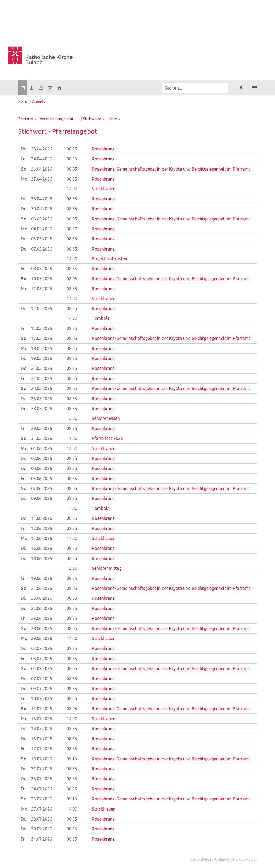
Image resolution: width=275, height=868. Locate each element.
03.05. (42, 219)
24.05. (42, 388)
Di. (23, 199)
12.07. (42, 709)
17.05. (42, 338)
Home (23, 101)
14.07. (42, 729)
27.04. (42, 179)
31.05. (42, 438)
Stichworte (92, 119)
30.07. (42, 829)
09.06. (42, 498)
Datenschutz (200, 860)
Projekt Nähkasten (110, 259)
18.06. (42, 558)
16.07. (42, 739)
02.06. (42, 458)
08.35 (72, 149)
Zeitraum (26, 119)
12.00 (72, 418)
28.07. (42, 819)
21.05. (42, 368)
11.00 (72, 438)
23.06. (42, 598)
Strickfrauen (104, 189)
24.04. (42, 159)
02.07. (42, 648)
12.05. (42, 308)
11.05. (42, 289)
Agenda (39, 101)
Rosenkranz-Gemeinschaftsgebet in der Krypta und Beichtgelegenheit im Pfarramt (171, 169)
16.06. (42, 548)
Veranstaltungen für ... (58, 119)
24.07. (42, 789)
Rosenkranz (103, 149)
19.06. (42, 578)
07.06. (42, 488)
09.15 (72, 759)
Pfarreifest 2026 (107, 438)
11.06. (42, 518)
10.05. (42, 279)
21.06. (42, 588)
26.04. (42, 169)
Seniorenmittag (107, 568)
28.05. (42, 409)
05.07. (42, 668)
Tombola (101, 318)
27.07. (42, 809)
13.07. (42, 719)
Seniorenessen (106, 418)
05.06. (42, 479)
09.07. (42, 689)
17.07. (42, 749)
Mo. (25, 179)
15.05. (42, 328)
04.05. (42, 229)
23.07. (42, 779)
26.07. (42, 799)
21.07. (42, 769)
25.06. (42, 608)
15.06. (42, 538)
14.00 (72, 189)
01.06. (42, 448)
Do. (24, 149)
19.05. (42, 358)
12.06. (42, 528)
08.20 (72, 229)
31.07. (42, 839)
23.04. (42, 149)
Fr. (23, 159)
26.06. (42, 618)
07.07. (42, 679)
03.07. (42, 659)
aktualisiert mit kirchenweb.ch (234, 860)
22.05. (42, 378)
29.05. (42, 428)
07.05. (42, 249)
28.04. (42, 199)
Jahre (112, 119)
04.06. (42, 468)
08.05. (42, 269)
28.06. (42, 628)
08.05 (72, 169)
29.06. (42, 638)
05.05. (42, 239)
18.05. (42, 348)
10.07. (42, 698)
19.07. (42, 759)
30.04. (42, 209)
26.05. (42, 399)
